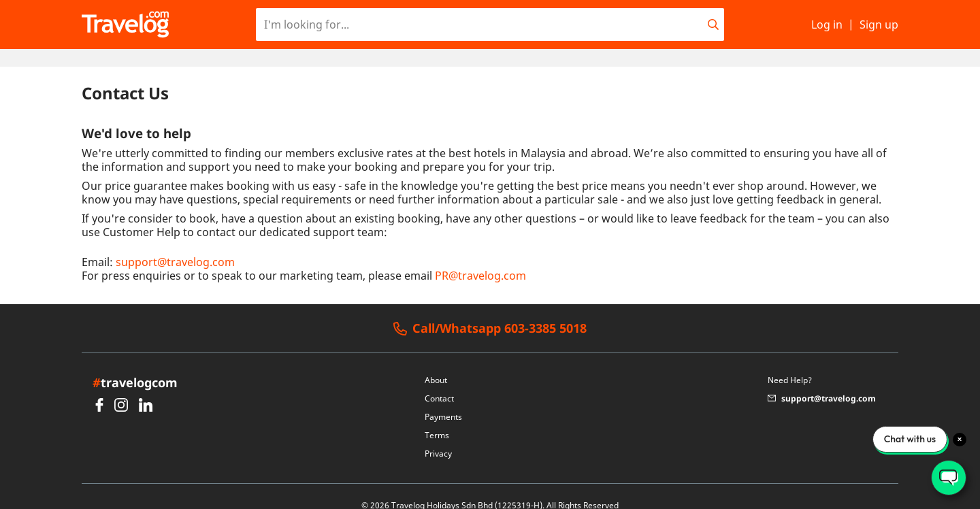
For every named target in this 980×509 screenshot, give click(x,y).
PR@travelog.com (480, 258)
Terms (437, 417)
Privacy (438, 436)
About (436, 362)
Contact (439, 381)
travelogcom (135, 365)
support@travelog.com (175, 244)
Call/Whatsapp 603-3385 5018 (490, 311)
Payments (443, 399)
